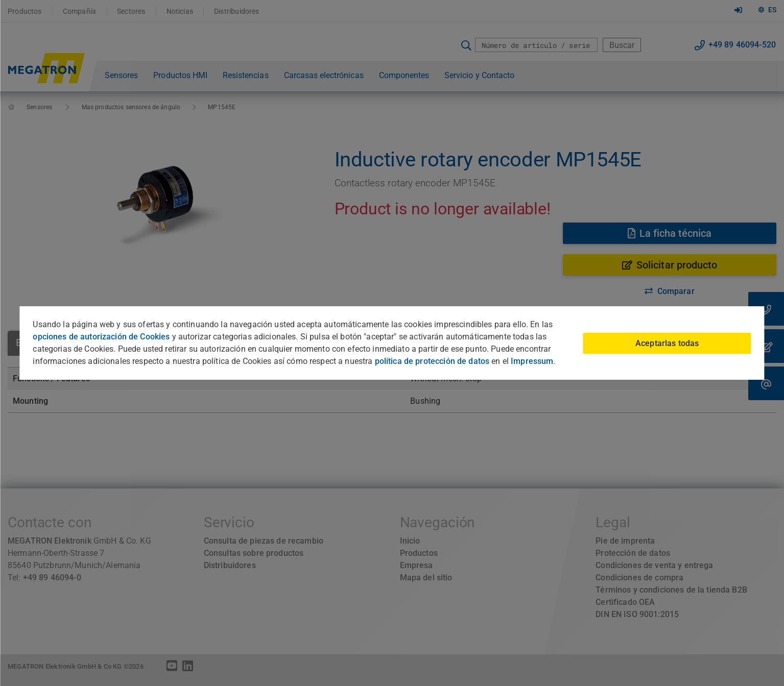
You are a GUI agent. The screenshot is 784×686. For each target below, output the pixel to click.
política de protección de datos (432, 361)
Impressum (532, 361)
